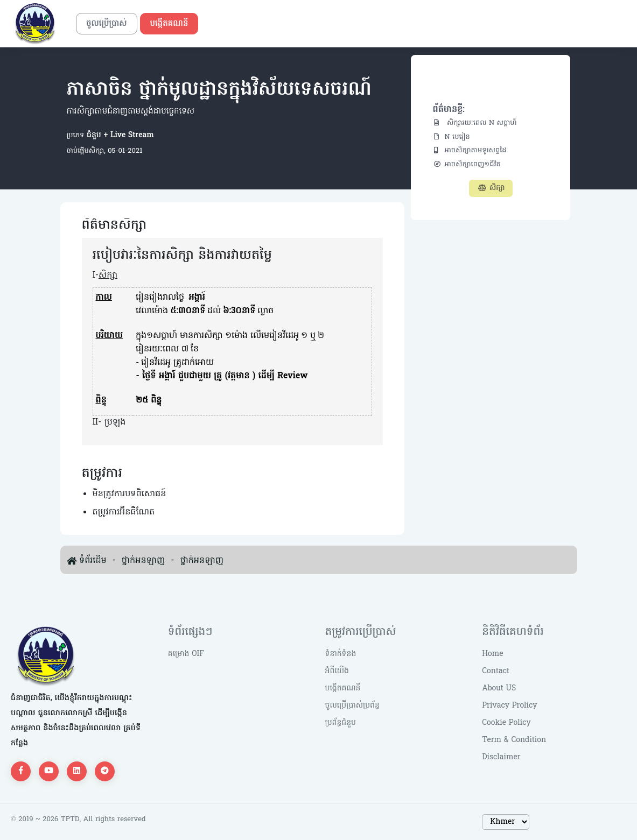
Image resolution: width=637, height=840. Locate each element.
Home (492, 654)
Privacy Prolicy (509, 706)
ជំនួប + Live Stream (119, 135)
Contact (496, 671)
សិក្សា (491, 188)
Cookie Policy (506, 723)
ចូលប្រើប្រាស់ (107, 24)
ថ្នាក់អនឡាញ (143, 561)
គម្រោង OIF (186, 654)
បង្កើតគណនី (169, 24)
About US (499, 689)
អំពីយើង (337, 671)
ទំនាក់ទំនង (341, 654)
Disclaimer (501, 757)
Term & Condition (514, 740)
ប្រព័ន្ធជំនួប (341, 723)
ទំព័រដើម (93, 561)
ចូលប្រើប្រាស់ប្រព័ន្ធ (352, 706)
